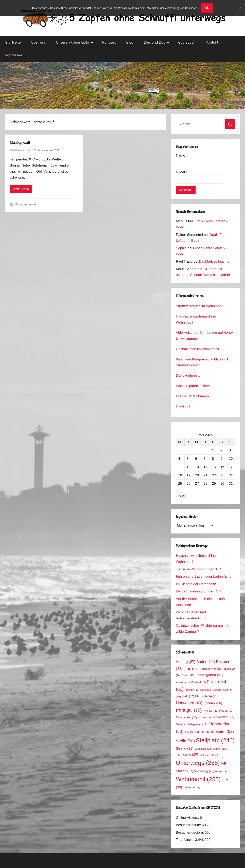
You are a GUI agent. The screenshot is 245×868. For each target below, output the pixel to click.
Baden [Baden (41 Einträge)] (206, 662)
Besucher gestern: (190, 832)
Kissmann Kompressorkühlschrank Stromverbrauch (202, 362)
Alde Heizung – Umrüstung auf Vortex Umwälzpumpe (205, 336)
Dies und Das (157, 42)
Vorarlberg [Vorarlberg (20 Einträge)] (204, 771)
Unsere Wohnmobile (75, 42)
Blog (130, 42)
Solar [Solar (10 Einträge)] (189, 732)
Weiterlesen (21, 189)
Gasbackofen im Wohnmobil (197, 349)
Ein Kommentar (26, 204)
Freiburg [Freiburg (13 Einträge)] (192, 690)
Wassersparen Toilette (193, 386)
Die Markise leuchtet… (216, 261)
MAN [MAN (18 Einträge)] (188, 696)
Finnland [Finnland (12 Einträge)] (198, 682)
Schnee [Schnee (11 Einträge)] (204, 717)
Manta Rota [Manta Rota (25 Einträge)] (207, 696)
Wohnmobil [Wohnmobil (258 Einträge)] (198, 779)
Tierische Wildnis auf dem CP (198, 569)
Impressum (14, 55)
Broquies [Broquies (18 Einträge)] (192, 669)
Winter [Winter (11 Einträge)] (221, 771)
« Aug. (181, 496)
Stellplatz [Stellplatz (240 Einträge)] (215, 740)
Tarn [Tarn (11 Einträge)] (204, 755)
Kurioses (109, 42)
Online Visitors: (188, 818)
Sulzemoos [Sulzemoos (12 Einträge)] (203, 749)
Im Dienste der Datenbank (196, 584)
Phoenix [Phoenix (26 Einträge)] (213, 703)
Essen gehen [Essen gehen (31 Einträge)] (209, 675)
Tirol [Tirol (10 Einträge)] (214, 755)
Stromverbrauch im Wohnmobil (200, 306)
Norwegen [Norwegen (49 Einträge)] (189, 703)
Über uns (39, 42)
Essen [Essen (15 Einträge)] (188, 675)
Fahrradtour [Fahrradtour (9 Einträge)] (183, 682)
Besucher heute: (189, 825)
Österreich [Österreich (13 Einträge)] (192, 788)
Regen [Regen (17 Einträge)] (226, 711)
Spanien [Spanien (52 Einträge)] (222, 731)
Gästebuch (187, 42)
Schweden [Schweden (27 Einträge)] (223, 717)
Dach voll (183, 406)
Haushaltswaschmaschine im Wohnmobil (198, 319)
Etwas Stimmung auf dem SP (198, 591)
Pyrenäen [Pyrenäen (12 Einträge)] (211, 711)
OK (207, 8)
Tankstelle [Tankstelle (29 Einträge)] (187, 754)
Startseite (13, 42)
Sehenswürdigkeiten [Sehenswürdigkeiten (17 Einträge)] (192, 724)
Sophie (181, 248)
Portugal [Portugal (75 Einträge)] (189, 710)
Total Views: (186, 840)
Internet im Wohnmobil (193, 396)
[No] (240, 8)
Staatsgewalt (20, 143)
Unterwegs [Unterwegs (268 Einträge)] (198, 763)
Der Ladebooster (189, 376)
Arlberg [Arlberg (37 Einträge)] (186, 662)
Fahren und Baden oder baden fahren (205, 577)
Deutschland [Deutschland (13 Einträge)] (212, 669)
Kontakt (212, 42)
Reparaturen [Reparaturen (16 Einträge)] (186, 717)
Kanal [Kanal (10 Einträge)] (217, 690)
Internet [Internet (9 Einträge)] (205, 690)
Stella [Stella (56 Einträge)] (185, 741)
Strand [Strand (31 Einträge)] (185, 748)
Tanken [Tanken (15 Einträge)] (220, 749)
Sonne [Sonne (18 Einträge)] (203, 732)
